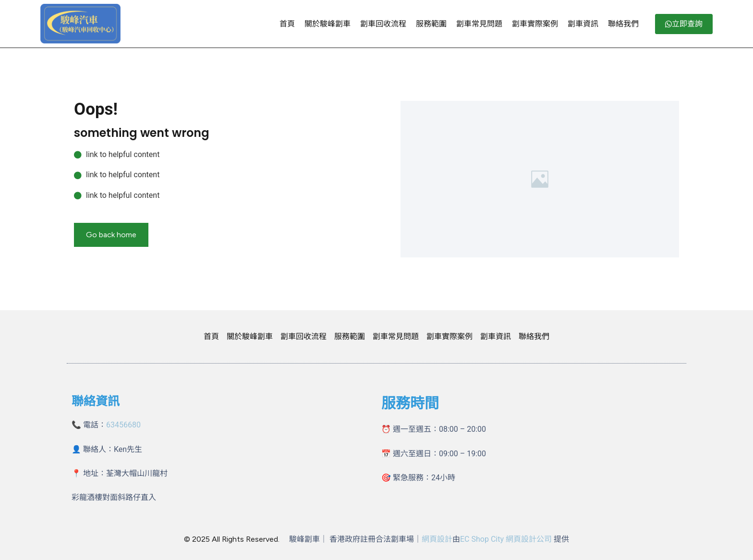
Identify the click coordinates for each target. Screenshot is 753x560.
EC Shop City (483, 539)
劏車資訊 (583, 24)
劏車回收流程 (383, 24)
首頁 (287, 24)
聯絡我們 (623, 24)
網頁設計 (437, 539)
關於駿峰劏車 (328, 24)
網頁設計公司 (529, 539)
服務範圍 (431, 24)
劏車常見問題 (479, 24)
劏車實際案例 (535, 24)
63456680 (123, 425)
